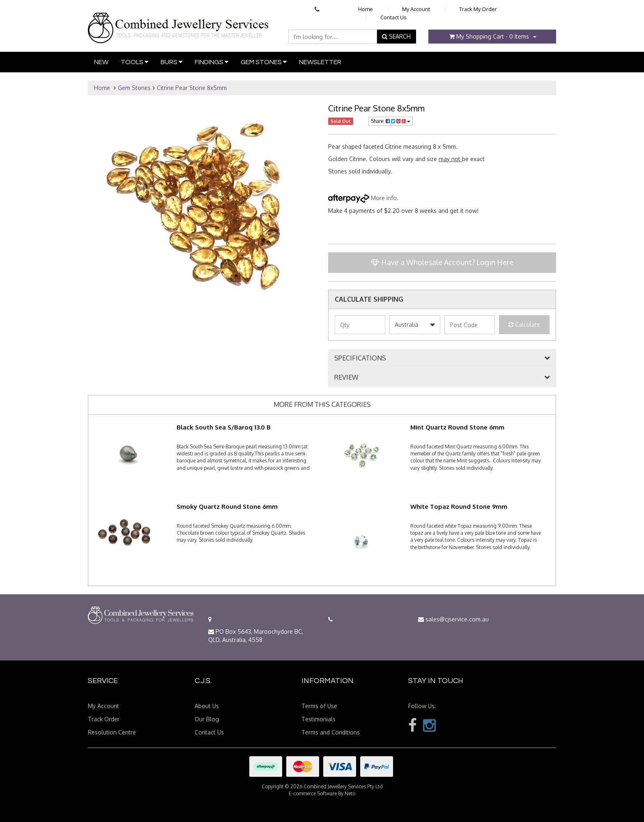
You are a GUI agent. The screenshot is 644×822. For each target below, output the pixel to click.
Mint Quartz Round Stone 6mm (457, 427)
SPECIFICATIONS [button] (360, 358)
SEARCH (396, 36)
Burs (171, 62)
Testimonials (319, 719)
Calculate (524, 324)
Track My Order (478, 9)
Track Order (104, 719)
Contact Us (393, 17)
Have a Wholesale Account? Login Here (442, 262)
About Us (207, 706)
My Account (416, 9)
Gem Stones (264, 62)
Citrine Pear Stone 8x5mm (192, 88)
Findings (212, 62)
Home (366, 9)
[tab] (442, 358)
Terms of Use (319, 706)
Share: (391, 121)
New (101, 62)
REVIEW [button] (346, 378)
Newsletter (320, 62)
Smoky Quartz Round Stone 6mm (227, 507)
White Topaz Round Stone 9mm (459, 507)
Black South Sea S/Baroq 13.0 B (224, 427)
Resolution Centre (112, 732)
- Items (489, 36)
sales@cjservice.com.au (453, 619)
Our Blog (207, 719)
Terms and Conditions (331, 732)
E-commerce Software (313, 793)
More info (362, 198)
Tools (135, 62)
